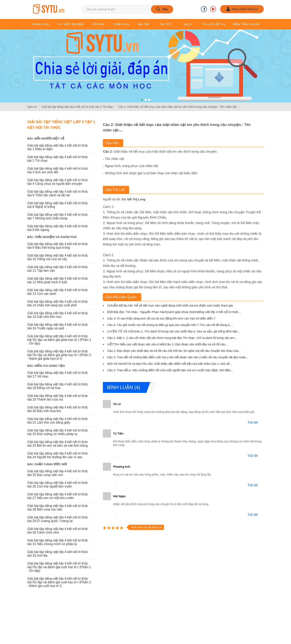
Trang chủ (40, 24)
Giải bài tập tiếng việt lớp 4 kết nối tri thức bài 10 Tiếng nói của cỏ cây (58, 257)
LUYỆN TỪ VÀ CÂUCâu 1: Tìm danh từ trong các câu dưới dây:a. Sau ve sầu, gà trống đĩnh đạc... (174, 331)
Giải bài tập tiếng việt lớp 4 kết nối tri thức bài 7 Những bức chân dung (58, 216)
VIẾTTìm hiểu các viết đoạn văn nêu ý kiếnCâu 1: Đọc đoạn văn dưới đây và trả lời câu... (167, 344)
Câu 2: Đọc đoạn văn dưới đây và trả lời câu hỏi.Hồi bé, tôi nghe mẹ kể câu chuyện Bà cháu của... (174, 351)
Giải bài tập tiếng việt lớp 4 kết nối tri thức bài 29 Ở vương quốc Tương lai (58, 519)
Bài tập (144, 24)
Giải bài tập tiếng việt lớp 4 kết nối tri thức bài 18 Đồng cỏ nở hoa (58, 386)
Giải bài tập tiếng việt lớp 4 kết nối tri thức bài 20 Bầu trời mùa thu (58, 409)
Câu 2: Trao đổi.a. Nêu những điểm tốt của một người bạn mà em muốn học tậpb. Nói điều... (170, 370)
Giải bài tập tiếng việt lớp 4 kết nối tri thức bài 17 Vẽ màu (58, 375)
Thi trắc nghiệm (70, 24)
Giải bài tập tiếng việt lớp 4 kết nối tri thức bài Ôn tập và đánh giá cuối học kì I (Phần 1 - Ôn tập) (59, 567)
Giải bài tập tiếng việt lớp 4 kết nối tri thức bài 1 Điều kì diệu (58, 147)
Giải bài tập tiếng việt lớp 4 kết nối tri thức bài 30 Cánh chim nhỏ (58, 531)
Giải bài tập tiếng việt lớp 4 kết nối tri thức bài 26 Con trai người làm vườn (58, 485)
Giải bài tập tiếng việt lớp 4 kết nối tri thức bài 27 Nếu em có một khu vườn (58, 496)
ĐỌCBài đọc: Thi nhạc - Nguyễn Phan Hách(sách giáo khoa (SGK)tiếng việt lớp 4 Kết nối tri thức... (174, 312)
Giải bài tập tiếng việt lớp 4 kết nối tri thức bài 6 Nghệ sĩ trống (58, 205)
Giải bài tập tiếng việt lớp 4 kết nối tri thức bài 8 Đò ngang (58, 228)
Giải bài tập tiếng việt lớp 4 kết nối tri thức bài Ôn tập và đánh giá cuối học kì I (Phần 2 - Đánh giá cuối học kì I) (59, 582)
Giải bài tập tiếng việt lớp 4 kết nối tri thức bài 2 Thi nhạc (58, 159)
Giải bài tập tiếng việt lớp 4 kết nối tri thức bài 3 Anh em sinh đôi (58, 170)
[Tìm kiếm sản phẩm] (127, 9)
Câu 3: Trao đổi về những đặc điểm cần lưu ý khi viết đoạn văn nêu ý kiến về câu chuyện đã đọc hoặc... (178, 357)
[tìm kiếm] (162, 9)
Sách (188, 24)
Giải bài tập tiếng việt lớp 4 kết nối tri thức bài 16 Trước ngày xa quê (58, 326)
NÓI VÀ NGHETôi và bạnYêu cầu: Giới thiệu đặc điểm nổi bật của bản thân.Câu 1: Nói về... (170, 364)
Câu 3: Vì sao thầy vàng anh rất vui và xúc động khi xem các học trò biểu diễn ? (161, 318)
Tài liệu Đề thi (214, 24)
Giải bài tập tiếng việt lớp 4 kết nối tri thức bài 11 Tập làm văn (58, 269)
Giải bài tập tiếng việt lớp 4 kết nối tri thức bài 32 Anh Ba (58, 554)
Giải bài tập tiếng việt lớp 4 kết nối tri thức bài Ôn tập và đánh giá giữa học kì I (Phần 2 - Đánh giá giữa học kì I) (59, 355)
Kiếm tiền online (246, 24)
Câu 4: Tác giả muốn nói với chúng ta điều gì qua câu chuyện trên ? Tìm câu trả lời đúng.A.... (170, 325)
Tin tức (166, 24)
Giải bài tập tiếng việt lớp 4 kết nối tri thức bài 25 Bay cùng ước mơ (58, 473)
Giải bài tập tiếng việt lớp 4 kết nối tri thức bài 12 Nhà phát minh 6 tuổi (58, 280)
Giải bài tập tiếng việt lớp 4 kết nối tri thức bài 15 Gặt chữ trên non (58, 315)
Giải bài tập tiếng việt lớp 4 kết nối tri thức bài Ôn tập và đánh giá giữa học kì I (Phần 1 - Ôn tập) (59, 340)
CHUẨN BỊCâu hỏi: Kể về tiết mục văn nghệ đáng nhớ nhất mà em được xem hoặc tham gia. (170, 305)
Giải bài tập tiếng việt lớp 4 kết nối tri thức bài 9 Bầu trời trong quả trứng (58, 246)
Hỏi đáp (98, 24)
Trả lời (253, 422)
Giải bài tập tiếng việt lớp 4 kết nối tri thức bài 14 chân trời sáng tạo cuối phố (58, 303)
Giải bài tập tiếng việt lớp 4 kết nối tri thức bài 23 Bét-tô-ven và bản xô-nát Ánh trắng (58, 444)
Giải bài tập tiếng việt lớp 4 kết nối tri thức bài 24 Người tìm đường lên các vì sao (58, 455)
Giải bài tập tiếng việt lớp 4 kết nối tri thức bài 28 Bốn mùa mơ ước (58, 508)
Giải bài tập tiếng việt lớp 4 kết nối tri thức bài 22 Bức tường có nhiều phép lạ (58, 432)
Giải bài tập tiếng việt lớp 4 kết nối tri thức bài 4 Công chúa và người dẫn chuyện (58, 182)
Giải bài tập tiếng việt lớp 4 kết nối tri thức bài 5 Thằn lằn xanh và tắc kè (58, 193)
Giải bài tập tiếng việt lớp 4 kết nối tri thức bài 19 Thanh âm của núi (58, 398)
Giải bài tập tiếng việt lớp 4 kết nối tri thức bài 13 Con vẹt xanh (58, 292)
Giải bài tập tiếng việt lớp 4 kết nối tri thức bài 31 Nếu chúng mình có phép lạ (58, 542)
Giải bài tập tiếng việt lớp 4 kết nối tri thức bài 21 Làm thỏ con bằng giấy (58, 421)
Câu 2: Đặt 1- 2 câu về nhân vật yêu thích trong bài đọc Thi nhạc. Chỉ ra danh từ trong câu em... (172, 338)
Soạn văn (121, 24)
